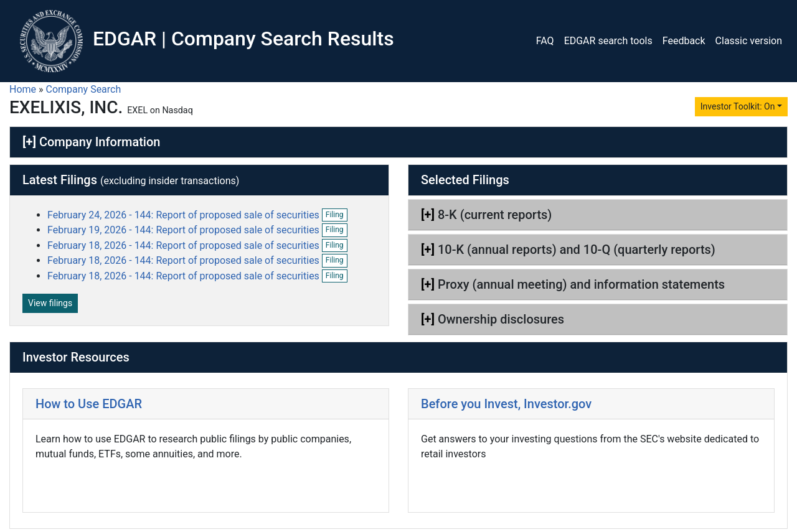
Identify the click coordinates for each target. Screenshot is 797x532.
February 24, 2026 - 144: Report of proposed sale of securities (185, 215)
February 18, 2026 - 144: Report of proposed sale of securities (185, 245)
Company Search (84, 89)
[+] (29, 142)
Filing (337, 215)
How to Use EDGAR (89, 404)
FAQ (545, 41)
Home (23, 89)
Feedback (684, 41)
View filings (50, 303)
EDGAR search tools (608, 41)
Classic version (749, 41)
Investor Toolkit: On (738, 106)
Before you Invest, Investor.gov (506, 404)
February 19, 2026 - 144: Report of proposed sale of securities (185, 230)
